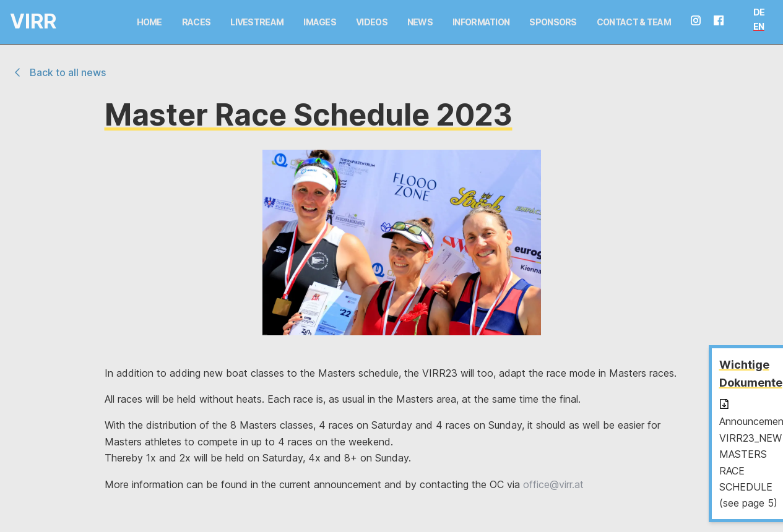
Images (320, 22)
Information (481, 22)
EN (759, 26)
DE (759, 12)
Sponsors (553, 22)
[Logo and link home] (22, 22)
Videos (372, 22)
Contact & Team (634, 22)
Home (149, 22)
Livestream (257, 22)
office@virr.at (553, 484)
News (420, 22)
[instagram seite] (701, 22)
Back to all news (58, 72)
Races (197, 22)
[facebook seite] (724, 22)
